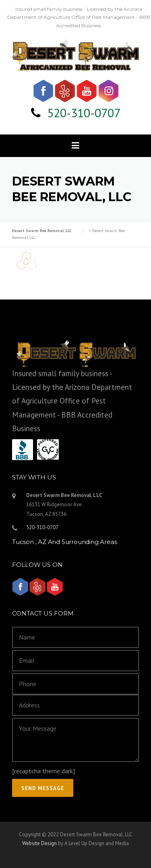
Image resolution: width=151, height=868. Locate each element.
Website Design (39, 843)
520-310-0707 (84, 113)
